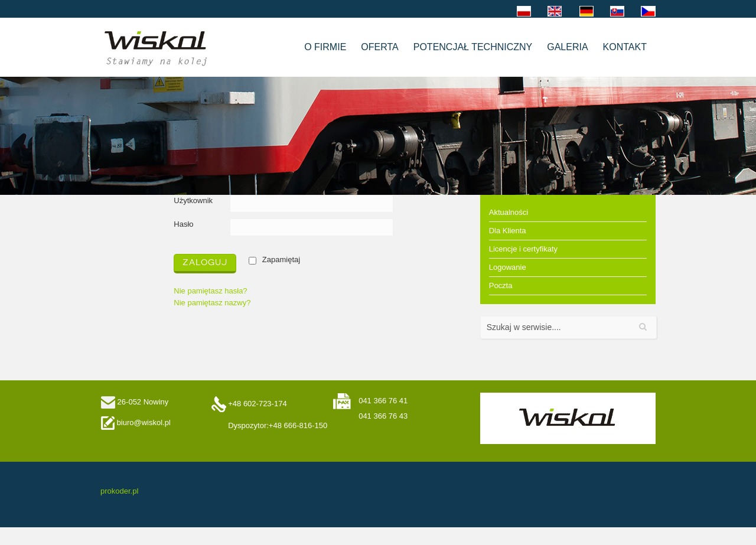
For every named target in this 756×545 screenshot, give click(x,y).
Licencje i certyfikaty (523, 249)
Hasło (183, 224)
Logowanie (508, 267)
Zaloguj (205, 262)
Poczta (501, 285)
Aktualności (509, 212)
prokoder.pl (119, 491)
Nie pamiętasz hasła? (210, 291)
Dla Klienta (508, 231)
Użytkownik (193, 200)
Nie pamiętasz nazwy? (212, 303)
